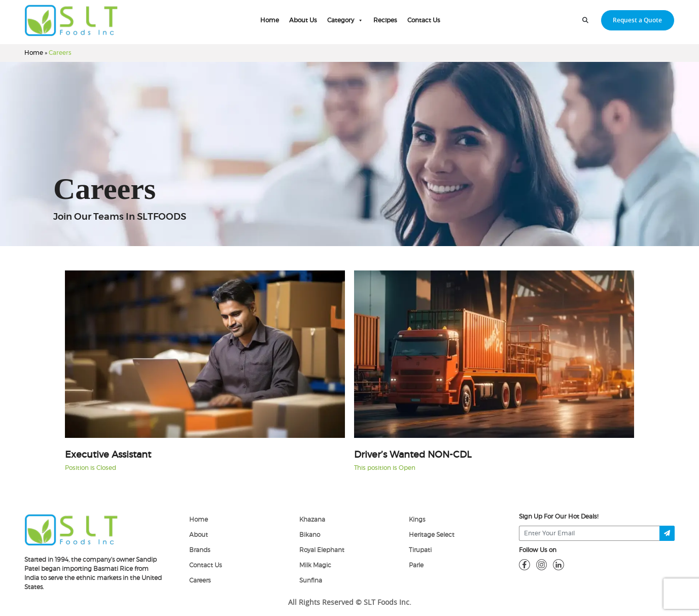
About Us (303, 20)
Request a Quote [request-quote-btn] (637, 20)
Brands (200, 550)
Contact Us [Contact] (205, 565)
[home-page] (71, 20)
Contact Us (424, 20)
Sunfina (311, 580)
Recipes (385, 20)
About (199, 535)
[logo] (71, 529)
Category (345, 20)
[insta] (542, 564)
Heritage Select (432, 535)
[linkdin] (558, 564)
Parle (416, 565)
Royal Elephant (322, 550)
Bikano (310, 535)
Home (270, 20)
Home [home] (199, 520)
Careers (200, 580)
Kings (417, 520)
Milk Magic (315, 565)
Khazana (312, 520)
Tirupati (420, 550)
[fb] (525, 564)
